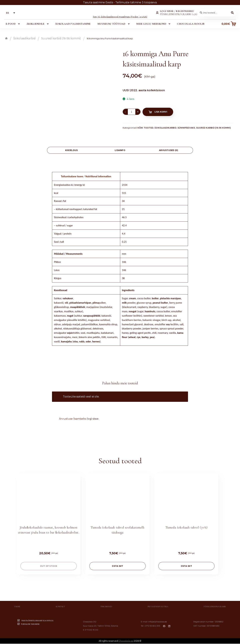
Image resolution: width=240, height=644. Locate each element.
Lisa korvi (161, 112)
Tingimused (106, 607)
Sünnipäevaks (186, 128)
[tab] (71, 150)
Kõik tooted (146, 128)
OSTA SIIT (117, 566)
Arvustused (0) (168, 150)
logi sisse (93, 419)
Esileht (6, 39)
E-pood (11, 24)
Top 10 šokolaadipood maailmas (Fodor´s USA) (120, 17)
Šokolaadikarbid (24, 39)
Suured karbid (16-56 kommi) (61, 39)
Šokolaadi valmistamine (73, 24)
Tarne (17, 607)
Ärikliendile (36, 24)
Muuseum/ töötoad (111, 24)
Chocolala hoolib (190, 24)
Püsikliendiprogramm (215, 607)
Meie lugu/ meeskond (151, 24)
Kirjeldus (71, 150)
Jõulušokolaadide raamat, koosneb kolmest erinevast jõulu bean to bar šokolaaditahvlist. (49, 530)
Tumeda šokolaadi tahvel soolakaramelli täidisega (117, 530)
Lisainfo (120, 150)
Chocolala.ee (126, 641)
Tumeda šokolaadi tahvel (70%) (186, 528)
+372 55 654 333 (153, 626)
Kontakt (60, 607)
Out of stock (49, 566)
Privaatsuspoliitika (158, 607)
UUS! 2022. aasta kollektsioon (144, 91)
